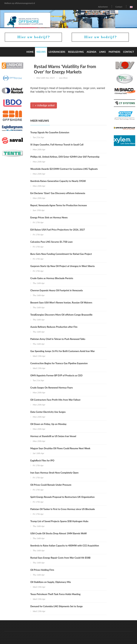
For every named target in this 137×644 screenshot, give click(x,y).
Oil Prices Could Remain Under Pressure (51, 485)
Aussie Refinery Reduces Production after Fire (54, 327)
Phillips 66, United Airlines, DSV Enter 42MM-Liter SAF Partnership (65, 157)
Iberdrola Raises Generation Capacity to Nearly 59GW (58, 181)
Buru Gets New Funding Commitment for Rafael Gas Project (61, 254)
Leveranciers (57, 52)
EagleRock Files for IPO (42, 460)
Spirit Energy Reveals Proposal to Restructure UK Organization (62, 497)
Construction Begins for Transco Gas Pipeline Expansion (59, 363)
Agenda (92, 52)
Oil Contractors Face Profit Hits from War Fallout (55, 400)
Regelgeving (76, 52)
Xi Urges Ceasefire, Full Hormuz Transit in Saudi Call (57, 145)
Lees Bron (63, 78)
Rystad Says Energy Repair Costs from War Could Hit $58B (60, 558)
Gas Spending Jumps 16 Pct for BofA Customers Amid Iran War (63, 351)
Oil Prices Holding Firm (42, 570)
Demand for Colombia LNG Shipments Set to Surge (56, 606)
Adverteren (103, 7)
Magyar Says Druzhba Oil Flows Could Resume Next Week (60, 448)
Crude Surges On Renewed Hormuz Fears (52, 388)
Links (102, 52)
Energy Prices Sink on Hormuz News (49, 217)
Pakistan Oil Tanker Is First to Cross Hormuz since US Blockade (63, 509)
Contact (119, 7)
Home (30, 52)
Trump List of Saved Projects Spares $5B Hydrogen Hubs (59, 521)
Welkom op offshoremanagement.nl (20, 3)
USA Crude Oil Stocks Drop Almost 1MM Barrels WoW (59, 533)
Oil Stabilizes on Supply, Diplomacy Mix (51, 582)
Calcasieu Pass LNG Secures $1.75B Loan (51, 242)
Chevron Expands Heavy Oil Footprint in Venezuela (57, 290)
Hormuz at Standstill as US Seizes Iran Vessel (53, 436)
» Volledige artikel (44, 105)
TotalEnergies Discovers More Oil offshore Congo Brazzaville (61, 315)
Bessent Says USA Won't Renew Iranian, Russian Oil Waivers (61, 303)
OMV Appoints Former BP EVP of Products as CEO (56, 375)
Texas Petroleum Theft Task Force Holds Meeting (55, 594)
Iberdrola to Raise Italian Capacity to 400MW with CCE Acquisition (65, 546)
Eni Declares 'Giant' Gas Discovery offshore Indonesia (58, 193)
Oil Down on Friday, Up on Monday (48, 424)
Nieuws (41, 52)
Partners (114, 52)
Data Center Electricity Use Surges (48, 412)
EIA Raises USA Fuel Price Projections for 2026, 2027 (58, 230)
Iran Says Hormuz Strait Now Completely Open (54, 473)
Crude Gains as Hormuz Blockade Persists (52, 278)
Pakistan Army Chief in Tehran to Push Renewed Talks (58, 339)
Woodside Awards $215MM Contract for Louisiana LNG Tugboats (64, 169)
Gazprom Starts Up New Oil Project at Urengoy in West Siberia (62, 266)
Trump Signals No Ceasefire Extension (50, 132)
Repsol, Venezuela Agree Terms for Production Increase (59, 205)
